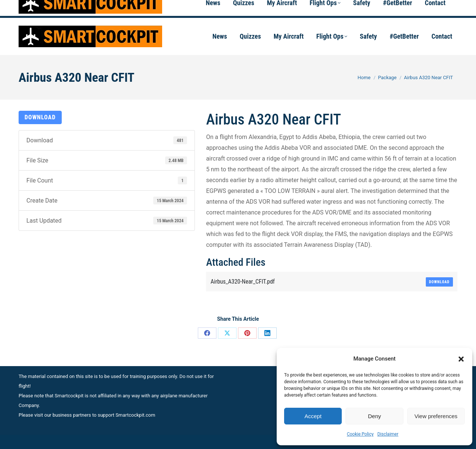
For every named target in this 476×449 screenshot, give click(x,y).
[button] (461, 359)
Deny (374, 416)
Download (40, 117)
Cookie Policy (360, 434)
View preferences (436, 416)
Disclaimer (388, 434)
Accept (313, 416)
